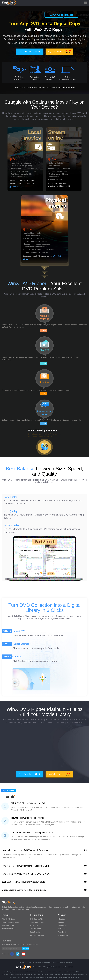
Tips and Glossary (37, 935)
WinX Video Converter (10, 922)
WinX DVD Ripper (9, 919)
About (24, 962)
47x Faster (11, 497)
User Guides (63, 935)
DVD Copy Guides (37, 922)
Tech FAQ (62, 932)
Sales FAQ (62, 929)
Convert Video (35, 929)
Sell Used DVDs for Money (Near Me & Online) (27, 866)
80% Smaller (12, 525)
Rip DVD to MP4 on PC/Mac (28, 818)
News (54, 962)
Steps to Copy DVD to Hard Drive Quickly (24, 890)
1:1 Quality (11, 511)
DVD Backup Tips (37, 919)
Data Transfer (35, 932)
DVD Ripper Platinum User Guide (29, 803)
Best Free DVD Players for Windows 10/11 (24, 882)
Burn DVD (34, 926)
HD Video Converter (20, 187)
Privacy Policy (32, 962)
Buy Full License (59, 51)
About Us (62, 919)
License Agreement (45, 962)
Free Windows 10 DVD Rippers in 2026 (32, 832)
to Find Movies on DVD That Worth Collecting (25, 850)
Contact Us (62, 926)
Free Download (30, 52)
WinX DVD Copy (8, 926)
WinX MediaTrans (9, 929)
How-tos (69, 962)
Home (19, 962)
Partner (61, 922)
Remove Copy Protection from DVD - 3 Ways (26, 874)
